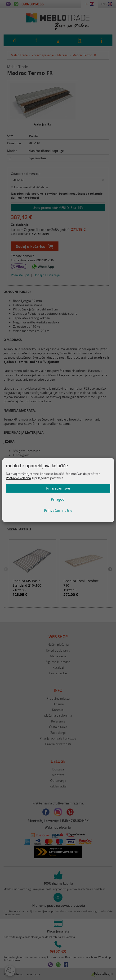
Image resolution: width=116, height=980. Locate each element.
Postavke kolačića (18, 478)
